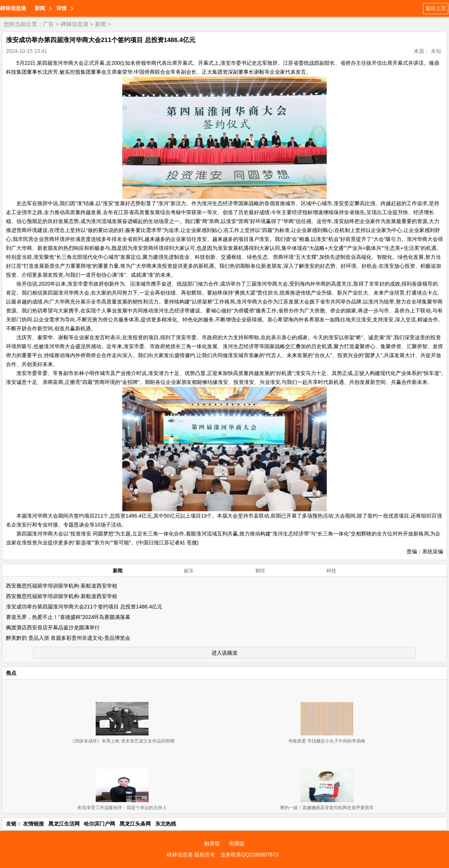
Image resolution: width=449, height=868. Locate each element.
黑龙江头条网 (135, 824)
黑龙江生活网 (64, 824)
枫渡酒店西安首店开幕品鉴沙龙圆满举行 (53, 627)
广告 (48, 24)
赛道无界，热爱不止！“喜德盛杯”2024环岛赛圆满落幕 (68, 617)
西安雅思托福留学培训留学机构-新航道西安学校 (62, 586)
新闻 (40, 8)
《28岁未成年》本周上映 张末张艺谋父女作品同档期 (122, 741)
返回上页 (436, 8)
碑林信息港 (13, 8)
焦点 (11, 673)
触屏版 (212, 843)
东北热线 (166, 824)
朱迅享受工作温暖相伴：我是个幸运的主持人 (122, 808)
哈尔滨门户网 (99, 824)
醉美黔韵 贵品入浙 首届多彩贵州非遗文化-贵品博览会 (68, 638)
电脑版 (237, 843)
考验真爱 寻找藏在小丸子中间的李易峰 (327, 741)
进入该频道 (225, 653)
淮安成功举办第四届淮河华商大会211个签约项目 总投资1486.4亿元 (84, 607)
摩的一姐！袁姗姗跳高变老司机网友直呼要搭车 (327, 808)
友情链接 (34, 824)
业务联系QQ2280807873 (249, 855)
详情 (61, 8)
